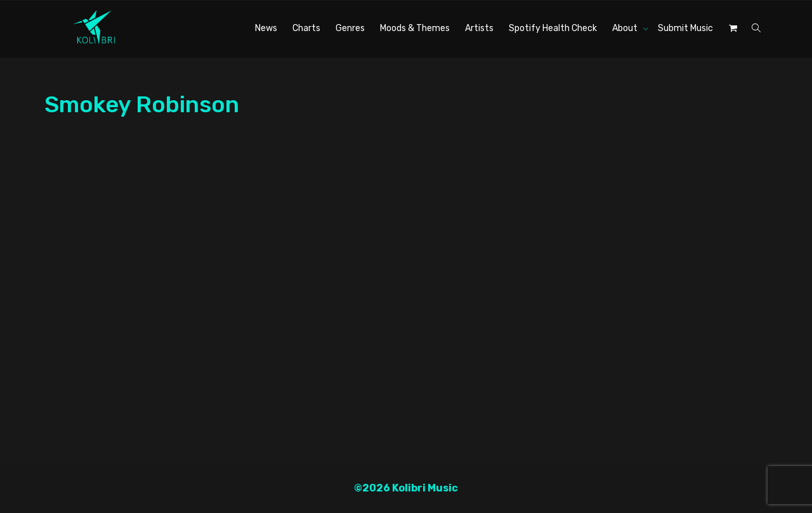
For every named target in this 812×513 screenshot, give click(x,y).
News (266, 28)
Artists (479, 28)
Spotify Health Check (553, 28)
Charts (306, 28)
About (626, 28)
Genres (350, 28)
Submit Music (685, 28)
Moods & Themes (415, 28)
